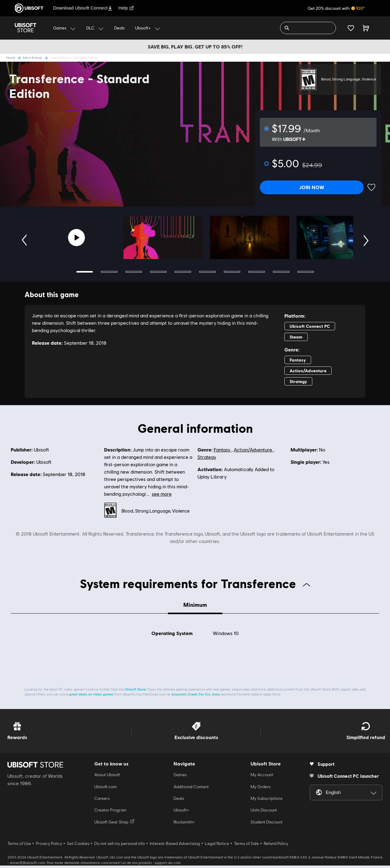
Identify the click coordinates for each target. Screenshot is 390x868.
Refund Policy (276, 846)
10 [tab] (306, 272)
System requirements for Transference (195, 583)
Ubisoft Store (135, 692)
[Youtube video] (77, 238)
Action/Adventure (253, 450)
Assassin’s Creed (184, 697)
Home (15, 58)
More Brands (37, 58)
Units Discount (264, 813)
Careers (102, 801)
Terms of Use (19, 846)
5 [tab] (183, 272)
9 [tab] (281, 272)
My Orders (261, 789)
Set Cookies (78, 846)
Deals (179, 801)
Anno (216, 697)
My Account (262, 777)
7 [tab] (232, 272)
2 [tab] (109, 272)
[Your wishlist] (351, 28)
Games (180, 777)
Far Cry (205, 697)
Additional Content (191, 789)
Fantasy (223, 450)
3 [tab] (134, 272)
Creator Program (110, 813)
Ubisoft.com (105, 789)
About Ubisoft (107, 777)
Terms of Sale (246, 846)
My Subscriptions (267, 801)
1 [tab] (85, 272)
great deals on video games (91, 697)
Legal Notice (217, 846)
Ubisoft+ (181, 813)
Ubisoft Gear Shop (114, 824)
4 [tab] (158, 272)
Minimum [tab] (195, 605)
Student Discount (267, 825)
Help (126, 8)
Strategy (207, 457)
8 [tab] (257, 272)
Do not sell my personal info (120, 846)
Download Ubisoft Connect (83, 8)
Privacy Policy (49, 846)
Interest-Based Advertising (175, 846)
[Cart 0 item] (366, 28)
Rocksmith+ (184, 825)
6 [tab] (207, 272)
